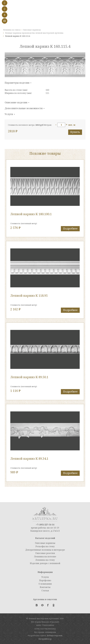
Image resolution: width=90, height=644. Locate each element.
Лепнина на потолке (45, 557)
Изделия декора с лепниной (45, 563)
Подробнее (70, 228)
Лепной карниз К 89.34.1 (29, 458)
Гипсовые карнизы (45, 543)
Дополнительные (25, 108)
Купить (75, 132)
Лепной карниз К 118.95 (29, 295)
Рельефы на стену (45, 546)
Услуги (10, 114)
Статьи (45, 591)
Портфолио (45, 580)
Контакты (45, 587)
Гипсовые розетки (45, 553)
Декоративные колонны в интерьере (45, 550)
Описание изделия (17, 102)
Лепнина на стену (45, 560)
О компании (45, 584)
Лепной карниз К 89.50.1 (29, 377)
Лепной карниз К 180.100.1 (31, 214)
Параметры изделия (18, 83)
